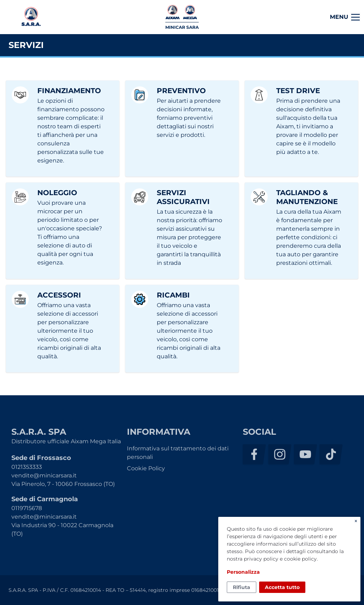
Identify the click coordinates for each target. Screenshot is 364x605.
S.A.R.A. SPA (31, 17)
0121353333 (27, 467)
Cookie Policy (146, 468)
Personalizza (243, 572)
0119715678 (27, 508)
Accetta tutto (282, 587)
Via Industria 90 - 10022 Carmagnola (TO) (62, 529)
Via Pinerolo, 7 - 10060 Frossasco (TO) (63, 484)
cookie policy (300, 559)
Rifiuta (242, 587)
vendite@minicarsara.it (44, 475)
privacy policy (261, 559)
